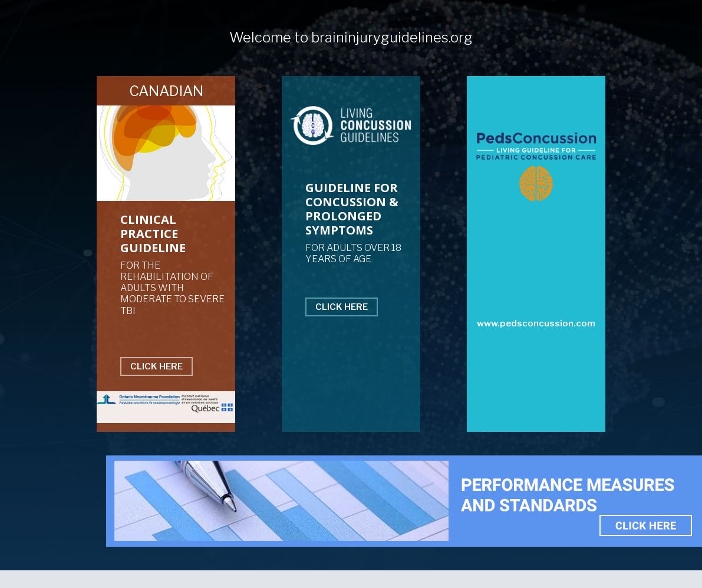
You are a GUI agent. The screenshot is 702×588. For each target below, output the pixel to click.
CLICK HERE (156, 366)
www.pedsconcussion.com (536, 323)
